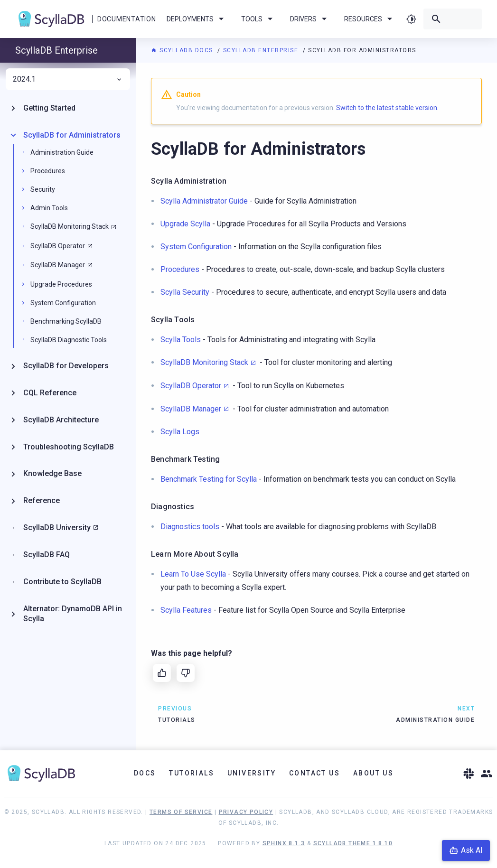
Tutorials (192, 773)
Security (43, 189)
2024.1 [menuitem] (68, 79)
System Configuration (63, 303)
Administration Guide (62, 152)
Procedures (48, 171)
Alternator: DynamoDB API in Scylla (73, 614)
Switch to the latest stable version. (387, 108)
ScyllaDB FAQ (47, 555)
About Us (373, 773)
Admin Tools (49, 208)
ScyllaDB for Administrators (72, 135)
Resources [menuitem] (370, 19)
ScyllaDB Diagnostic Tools (69, 340)
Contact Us (314, 773)
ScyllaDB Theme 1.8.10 (353, 843)
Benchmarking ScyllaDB (66, 321)
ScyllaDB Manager (191, 409)
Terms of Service (181, 812)
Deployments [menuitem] (197, 19)
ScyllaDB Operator (191, 386)
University (252, 773)
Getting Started (49, 108)
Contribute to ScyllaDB (62, 582)
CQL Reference (50, 393)
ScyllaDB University (57, 527)
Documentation (127, 19)
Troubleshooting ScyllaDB (69, 447)
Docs (145, 773)
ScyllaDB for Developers (66, 366)
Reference (42, 500)
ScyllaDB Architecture (61, 420)
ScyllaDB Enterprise (262, 50)
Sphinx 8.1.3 (284, 843)
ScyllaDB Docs (183, 50)
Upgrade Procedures (61, 284)
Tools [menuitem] (258, 19)
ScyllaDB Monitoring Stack (204, 362)
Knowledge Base (52, 473)
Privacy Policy (246, 812)
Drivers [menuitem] (310, 19)
